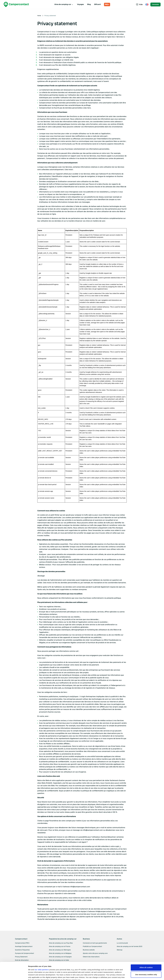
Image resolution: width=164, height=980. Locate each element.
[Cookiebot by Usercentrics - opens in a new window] (14, 976)
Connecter (155, 4)
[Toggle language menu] (147, 4)
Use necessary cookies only (146, 957)
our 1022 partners (42, 952)
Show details (33, 976)
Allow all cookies (146, 950)
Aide (139, 4)
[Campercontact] (16, 4)
